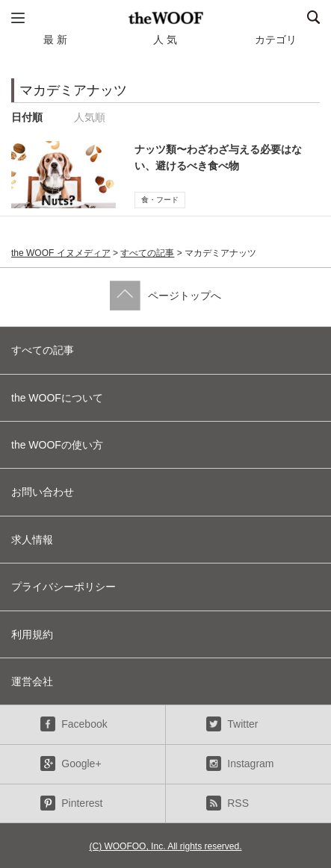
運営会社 (32, 681)
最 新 (55, 40)
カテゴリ (276, 40)
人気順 (90, 117)
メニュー (18, 18)
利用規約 (32, 634)
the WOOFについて (57, 398)
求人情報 (32, 540)
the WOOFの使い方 (57, 445)
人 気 (165, 40)
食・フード (160, 200)
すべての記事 (147, 253)
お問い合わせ (43, 492)
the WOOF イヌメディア (61, 253)
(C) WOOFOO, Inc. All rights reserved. (165, 846)
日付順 (27, 117)
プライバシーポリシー (64, 587)
